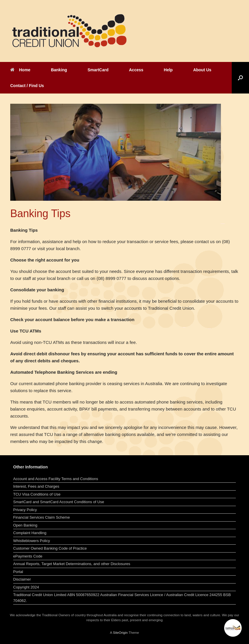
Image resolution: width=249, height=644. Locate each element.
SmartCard (98, 70)
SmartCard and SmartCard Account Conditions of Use (59, 502)
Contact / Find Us (27, 86)
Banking (59, 70)
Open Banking (25, 525)
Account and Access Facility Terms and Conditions (56, 479)
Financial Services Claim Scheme (42, 517)
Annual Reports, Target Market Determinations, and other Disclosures (72, 564)
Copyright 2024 (26, 587)
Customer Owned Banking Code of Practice (50, 548)
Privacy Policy (25, 510)
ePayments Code (28, 556)
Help (168, 70)
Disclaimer (22, 579)
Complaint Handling (30, 533)
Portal (18, 572)
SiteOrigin (120, 633)
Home (20, 70)
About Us (202, 70)
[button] (240, 78)
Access (136, 70)
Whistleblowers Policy (32, 541)
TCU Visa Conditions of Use (37, 494)
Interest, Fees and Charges (36, 486)
